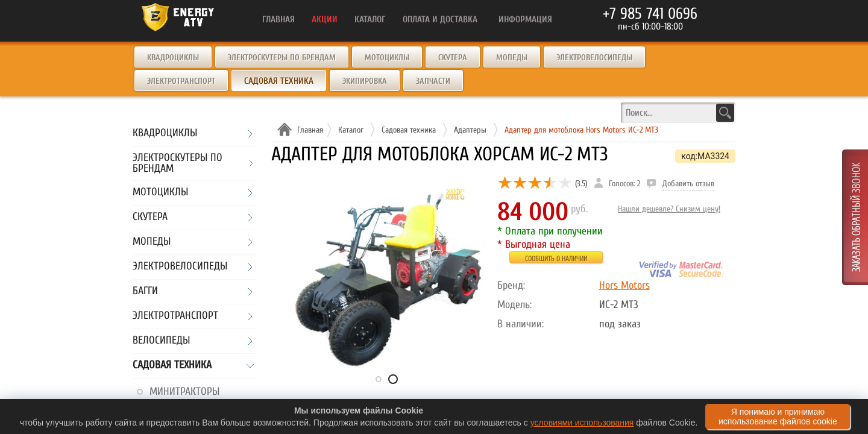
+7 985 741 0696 (650, 14)
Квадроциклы (173, 58)
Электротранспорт (181, 81)
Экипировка (365, 81)
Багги (145, 291)
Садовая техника (172, 366)
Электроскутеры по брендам (282, 58)
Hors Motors (624, 285)
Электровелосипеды (594, 58)
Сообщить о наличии (556, 259)
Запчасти (433, 81)
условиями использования (582, 423)
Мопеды (512, 58)
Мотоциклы (387, 58)
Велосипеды (161, 341)
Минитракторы (184, 392)
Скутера (453, 58)
